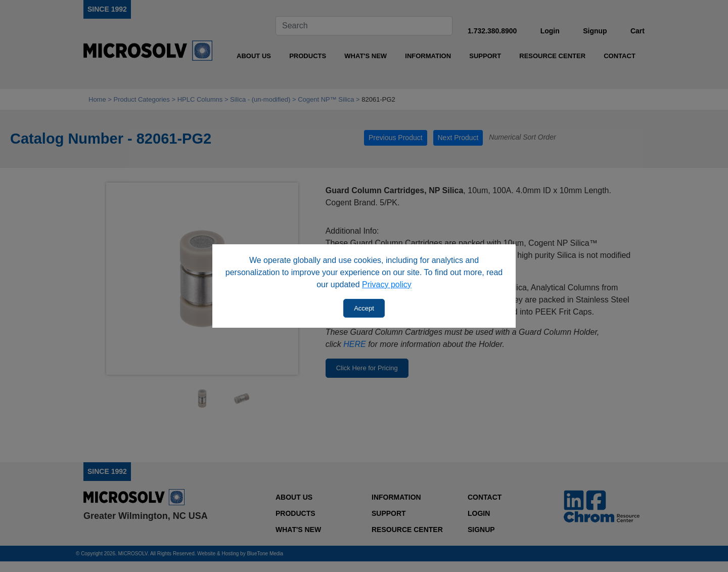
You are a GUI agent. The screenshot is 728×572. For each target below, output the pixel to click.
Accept (364, 308)
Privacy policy (387, 284)
